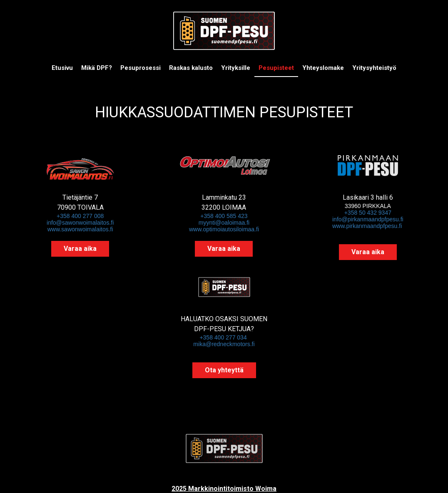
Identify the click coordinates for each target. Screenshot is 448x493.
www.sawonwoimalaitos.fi (80, 229)
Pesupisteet (276, 68)
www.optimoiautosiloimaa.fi (224, 229)
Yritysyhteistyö (374, 68)
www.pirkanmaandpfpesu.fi (367, 226)
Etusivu (62, 68)
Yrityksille (236, 68)
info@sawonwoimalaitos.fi (80, 223)
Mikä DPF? (97, 68)
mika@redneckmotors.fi (224, 344)
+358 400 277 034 (224, 337)
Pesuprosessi (141, 68)
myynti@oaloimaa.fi (224, 223)
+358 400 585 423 (224, 216)
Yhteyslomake (323, 68)
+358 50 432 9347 (368, 213)
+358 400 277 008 (80, 216)
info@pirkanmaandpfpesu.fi (368, 219)
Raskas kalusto (191, 68)
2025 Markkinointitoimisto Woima (224, 489)
